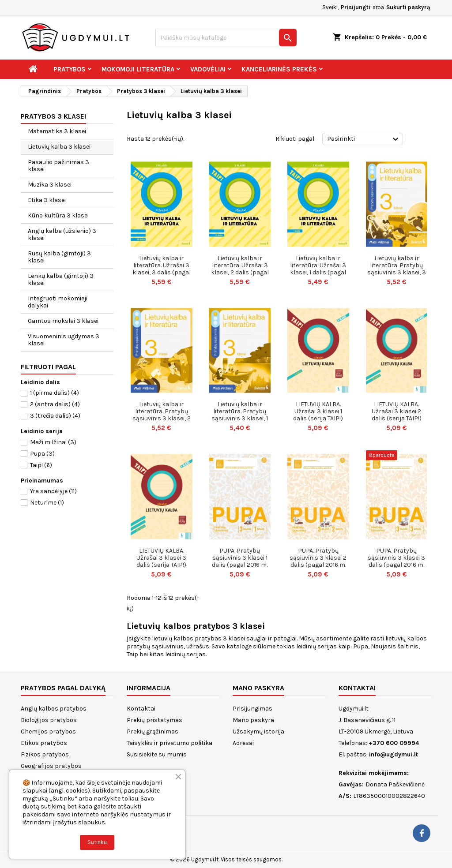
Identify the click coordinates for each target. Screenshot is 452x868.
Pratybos (70, 69)
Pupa (42, 454)
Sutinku (97, 842)
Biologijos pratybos (49, 720)
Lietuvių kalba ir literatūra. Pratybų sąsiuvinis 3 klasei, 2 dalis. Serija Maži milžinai (162, 418)
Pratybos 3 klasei (53, 116)
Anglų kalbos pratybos (54, 709)
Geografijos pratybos (51, 766)
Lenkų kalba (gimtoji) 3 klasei (61, 279)
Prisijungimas (252, 709)
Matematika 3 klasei (57, 131)
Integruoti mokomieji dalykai (58, 302)
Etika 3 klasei (47, 200)
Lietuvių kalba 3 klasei (59, 147)
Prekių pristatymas (154, 720)
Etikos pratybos (44, 743)
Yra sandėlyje (53, 491)
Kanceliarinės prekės (279, 69)
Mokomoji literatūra (138, 69)
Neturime (47, 503)
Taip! (41, 465)
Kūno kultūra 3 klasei (58, 215)
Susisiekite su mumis (157, 754)
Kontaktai (141, 709)
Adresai (243, 743)
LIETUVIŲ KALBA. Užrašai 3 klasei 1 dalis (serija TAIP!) (318, 411)
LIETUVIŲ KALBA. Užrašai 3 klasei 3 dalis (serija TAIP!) (161, 558)
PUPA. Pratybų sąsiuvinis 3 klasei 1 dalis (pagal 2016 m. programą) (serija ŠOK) (240, 565)
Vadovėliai (208, 69)
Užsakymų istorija (258, 731)
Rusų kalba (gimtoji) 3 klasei (59, 257)
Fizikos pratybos (45, 754)
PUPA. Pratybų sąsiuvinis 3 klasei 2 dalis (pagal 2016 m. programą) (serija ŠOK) (318, 565)
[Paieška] (226, 37)
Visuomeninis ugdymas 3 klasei (64, 340)
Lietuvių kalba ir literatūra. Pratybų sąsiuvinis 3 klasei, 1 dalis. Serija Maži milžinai (240, 418)
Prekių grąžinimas (153, 731)
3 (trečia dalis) (55, 416)
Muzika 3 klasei (50, 185)
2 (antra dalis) (55, 404)
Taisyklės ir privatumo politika (169, 743)
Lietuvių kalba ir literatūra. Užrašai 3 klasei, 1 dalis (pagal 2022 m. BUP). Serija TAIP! (318, 272)
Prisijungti (356, 7)
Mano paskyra (253, 720)
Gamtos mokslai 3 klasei (63, 321)
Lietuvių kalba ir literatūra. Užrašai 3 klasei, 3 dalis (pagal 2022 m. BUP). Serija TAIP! (162, 272)
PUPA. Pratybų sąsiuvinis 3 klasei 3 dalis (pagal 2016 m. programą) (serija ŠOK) (396, 565)
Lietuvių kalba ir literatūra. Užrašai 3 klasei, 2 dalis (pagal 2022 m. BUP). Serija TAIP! (240, 272)
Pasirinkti (364, 139)
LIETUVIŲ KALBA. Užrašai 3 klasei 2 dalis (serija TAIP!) (397, 411)
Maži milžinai (53, 442)
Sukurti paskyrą (408, 7)
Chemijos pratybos (48, 731)
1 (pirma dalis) (55, 393)
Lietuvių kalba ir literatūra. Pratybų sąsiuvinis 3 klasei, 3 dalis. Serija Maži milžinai (397, 272)
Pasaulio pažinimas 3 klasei (58, 166)
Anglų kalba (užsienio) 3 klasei (62, 234)
